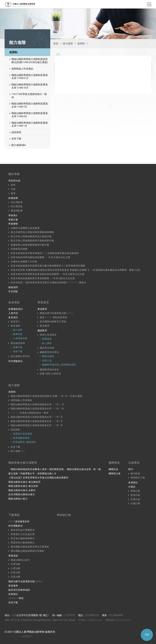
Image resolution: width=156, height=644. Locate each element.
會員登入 (15, 322)
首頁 (56, 44)
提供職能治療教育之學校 (53, 322)
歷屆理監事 (17, 211)
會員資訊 (13, 317)
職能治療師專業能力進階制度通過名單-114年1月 (30, 124)
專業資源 (13, 556)
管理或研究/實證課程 (24, 442)
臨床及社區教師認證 (19, 590)
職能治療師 (48, 356)
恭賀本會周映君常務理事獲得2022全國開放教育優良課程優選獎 (45, 253)
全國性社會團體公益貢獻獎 (25, 228)
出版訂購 (135, 503)
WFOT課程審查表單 (19, 522)
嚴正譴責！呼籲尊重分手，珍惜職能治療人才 (32, 474)
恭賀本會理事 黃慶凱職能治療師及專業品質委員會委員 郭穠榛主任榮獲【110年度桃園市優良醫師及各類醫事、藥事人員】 (76, 270)
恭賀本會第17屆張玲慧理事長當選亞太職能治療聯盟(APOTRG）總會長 (48, 283)
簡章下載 (18, 352)
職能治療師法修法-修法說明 (23, 486)
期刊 (131, 469)
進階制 (13, 52)
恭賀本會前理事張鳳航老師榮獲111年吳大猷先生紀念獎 (40, 257)
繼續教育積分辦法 (49, 352)
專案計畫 (13, 220)
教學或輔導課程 (21, 438)
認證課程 (16, 132)
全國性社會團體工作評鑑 (24, 262)
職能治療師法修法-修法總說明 (24, 482)
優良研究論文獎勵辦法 (23, 530)
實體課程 (47, 339)
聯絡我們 (13, 287)
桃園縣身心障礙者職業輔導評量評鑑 (30, 245)
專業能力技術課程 (23, 434)
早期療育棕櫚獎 (19, 249)
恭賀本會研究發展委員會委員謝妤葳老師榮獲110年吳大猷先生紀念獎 (48, 274)
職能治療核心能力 (18, 499)
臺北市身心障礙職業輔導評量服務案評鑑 (32, 241)
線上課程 (47, 343)
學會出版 (135, 491)
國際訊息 (113, 469)
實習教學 (45, 326)
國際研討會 (115, 474)
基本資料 (15, 326)
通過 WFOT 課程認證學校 (53, 317)
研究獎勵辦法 (16, 361)
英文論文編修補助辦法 (23, 538)
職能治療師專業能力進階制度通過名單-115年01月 (30, 77)
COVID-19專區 (16, 598)
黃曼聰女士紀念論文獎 (23, 534)
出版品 (132, 487)
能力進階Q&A (19, 145)
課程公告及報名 (48, 335)
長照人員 (47, 361)
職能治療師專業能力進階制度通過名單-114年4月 (30, 115)
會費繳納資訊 (16, 309)
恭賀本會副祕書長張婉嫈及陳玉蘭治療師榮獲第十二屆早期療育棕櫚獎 (48, 266)
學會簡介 (13, 215)
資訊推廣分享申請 (20, 356)
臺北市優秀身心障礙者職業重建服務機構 (32, 232)
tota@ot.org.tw (95, 620)
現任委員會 (17, 206)
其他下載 (13, 603)
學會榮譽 (13, 224)
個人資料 (18, 330)
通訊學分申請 (47, 348)
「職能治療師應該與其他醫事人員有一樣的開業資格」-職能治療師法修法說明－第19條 (55, 469)
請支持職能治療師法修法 (22, 494)
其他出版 (135, 499)
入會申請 (13, 313)
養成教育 (42, 309)
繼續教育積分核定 (49, 370)
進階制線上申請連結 (22, 69)
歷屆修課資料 (18, 343)
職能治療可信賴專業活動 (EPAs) (26, 581)
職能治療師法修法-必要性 (22, 490)
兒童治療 (15, 572)
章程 (13, 185)
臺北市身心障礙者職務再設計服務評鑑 (31, 236)
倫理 (13, 193)
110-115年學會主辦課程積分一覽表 (29, 96)
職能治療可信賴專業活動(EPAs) (57, 313)
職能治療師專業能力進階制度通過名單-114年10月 (30, 86)
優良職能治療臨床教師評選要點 (27, 551)
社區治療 (15, 577)
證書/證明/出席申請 (50, 374)
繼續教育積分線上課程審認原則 (59, 365)
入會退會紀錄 (20, 338)
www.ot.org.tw (124, 620)
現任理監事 (17, 202)
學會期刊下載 (138, 478)
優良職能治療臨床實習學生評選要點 (30, 547)
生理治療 (15, 564)
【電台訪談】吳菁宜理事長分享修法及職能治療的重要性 (38, 478)
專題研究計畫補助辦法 (23, 543)
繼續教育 (42, 331)
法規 (13, 189)
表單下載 (16, 139)
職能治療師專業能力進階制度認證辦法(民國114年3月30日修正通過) (30, 61)
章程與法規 (14, 181)
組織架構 (13, 198)
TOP (147, 635)
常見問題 (13, 292)
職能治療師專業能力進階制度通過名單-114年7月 (30, 105)
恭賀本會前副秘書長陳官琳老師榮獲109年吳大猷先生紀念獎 (43, 278)
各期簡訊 (133, 483)
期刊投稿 (135, 474)
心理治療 (15, 568)
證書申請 (18, 347)
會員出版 (135, 495)
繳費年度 (18, 334)
